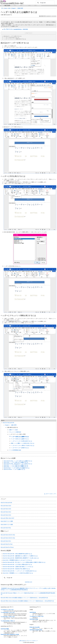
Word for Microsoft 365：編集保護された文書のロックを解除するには (20, 556)
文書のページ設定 (13, 430)
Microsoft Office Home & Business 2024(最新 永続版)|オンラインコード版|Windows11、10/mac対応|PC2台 (27, 601)
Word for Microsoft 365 (8, 423)
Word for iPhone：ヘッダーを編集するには (14, 469)
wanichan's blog (34, 619)
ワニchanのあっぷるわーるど (8, 617)
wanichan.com (28, 582)
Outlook (18, 5)
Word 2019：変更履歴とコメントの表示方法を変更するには (18, 573)
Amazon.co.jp (5, 585)
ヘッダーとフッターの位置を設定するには (21, 441)
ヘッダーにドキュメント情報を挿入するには (15, 39)
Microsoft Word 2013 (6, 512)
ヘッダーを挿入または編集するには (19, 12)
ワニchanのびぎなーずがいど (8, 621)
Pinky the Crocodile (35, 627)
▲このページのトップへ (50, 494)
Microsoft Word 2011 (6, 541)
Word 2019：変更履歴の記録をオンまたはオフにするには (17, 560)
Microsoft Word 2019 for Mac (8, 535)
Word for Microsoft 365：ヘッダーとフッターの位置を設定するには (20, 571)
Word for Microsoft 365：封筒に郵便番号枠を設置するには (17, 554)
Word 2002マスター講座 (7, 521)
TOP (2, 5)
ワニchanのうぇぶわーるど (7, 610)
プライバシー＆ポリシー (32, 641)
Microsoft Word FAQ (6, 528)
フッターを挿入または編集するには (20, 439)
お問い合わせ (22, 641)
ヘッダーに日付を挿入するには (11, 38)
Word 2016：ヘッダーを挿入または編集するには (16, 462)
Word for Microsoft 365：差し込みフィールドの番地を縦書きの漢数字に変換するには (24, 562)
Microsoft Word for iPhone (7, 547)
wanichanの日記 (5, 629)
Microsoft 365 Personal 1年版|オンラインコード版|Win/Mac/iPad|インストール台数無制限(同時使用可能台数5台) (28, 594)
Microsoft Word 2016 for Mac (8, 538)
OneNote (39, 5)
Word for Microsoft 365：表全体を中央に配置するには (16, 569)
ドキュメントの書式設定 (15, 432)
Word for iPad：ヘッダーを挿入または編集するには (17, 468)
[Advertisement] (28, 482)
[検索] (45, 3)
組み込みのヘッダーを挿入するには (13, 36)
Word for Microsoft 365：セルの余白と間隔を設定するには (17, 564)
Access (33, 5)
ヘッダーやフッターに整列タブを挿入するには (23, 445)
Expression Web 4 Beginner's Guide (10, 634)
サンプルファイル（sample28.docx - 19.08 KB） (16, 29)
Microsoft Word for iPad (7, 544)
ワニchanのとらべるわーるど (37, 616)
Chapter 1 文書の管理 (11, 425)
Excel (12, 5)
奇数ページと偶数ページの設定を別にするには (23, 443)
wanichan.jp (33, 612)
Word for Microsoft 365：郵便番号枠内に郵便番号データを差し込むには (21, 558)
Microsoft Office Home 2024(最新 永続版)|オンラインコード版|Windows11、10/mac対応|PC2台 (24, 598)
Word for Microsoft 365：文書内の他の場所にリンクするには (18, 567)
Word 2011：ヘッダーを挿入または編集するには (16, 465)
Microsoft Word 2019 (6, 506)
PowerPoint (25, 5)
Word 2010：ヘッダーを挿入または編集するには (16, 467)
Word (7, 5)
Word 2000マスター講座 (7, 524)
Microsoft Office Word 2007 (7, 518)
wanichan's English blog (36, 630)
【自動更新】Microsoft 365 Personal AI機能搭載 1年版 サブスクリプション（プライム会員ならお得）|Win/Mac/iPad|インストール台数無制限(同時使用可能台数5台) (28, 589)
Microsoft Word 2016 (6, 509)
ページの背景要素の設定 (15, 450)
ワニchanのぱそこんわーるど (8, 612)
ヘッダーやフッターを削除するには (20, 448)
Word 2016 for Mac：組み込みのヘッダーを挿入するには (18, 464)
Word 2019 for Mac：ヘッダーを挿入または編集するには (18, 461)
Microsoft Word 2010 (6, 515)
